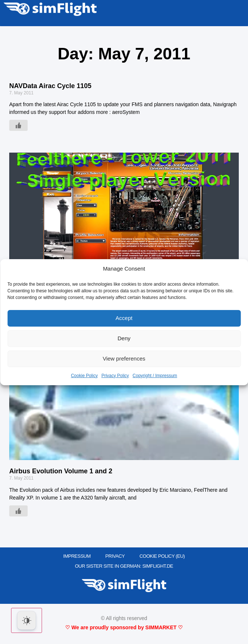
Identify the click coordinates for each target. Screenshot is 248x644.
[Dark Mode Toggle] (27, 620)
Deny (124, 338)
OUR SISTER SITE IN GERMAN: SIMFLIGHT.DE (124, 566)
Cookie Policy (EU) (162, 556)
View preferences (124, 358)
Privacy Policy (115, 376)
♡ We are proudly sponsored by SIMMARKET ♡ (124, 627)
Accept (124, 318)
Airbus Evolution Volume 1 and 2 (61, 471)
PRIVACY (115, 556)
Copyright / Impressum (155, 376)
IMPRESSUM (77, 556)
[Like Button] (18, 125)
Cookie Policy (84, 376)
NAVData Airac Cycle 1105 (50, 86)
